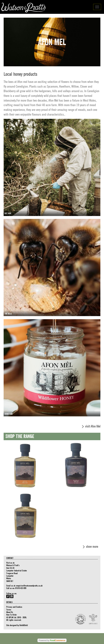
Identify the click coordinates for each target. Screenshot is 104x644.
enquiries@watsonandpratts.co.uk (29, 586)
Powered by (52, 640)
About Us (10, 612)
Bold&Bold (24, 625)
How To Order (12, 615)
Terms (9, 609)
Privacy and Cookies (14, 607)
